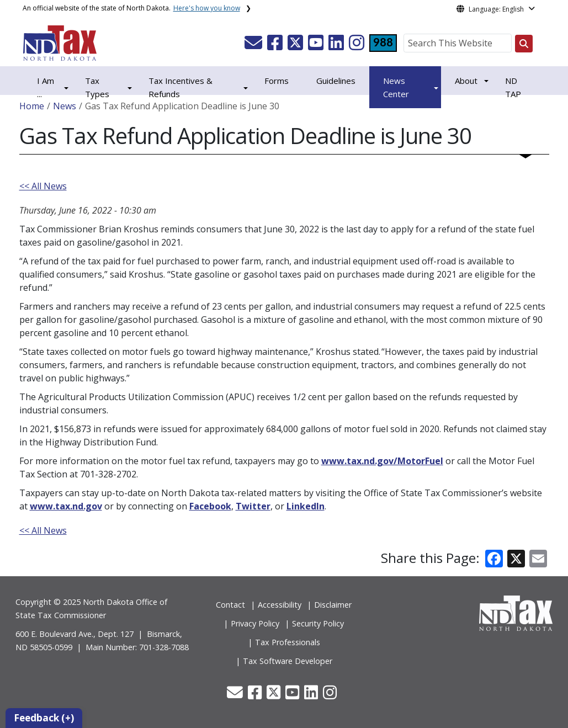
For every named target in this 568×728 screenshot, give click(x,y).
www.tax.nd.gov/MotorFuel (382, 461)
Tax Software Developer (288, 661)
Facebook (210, 506)
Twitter (253, 506)
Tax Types (97, 87)
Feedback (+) (44, 718)
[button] (254, 46)
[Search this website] (524, 44)
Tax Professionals (288, 642)
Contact (230, 605)
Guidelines (336, 81)
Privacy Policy (255, 623)
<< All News (43, 186)
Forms (277, 81)
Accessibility (280, 605)
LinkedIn (306, 506)
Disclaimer (333, 605)
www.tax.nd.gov (66, 506)
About (466, 81)
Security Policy (318, 623)
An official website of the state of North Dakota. (131, 8)
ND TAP (513, 87)
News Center (396, 87)
